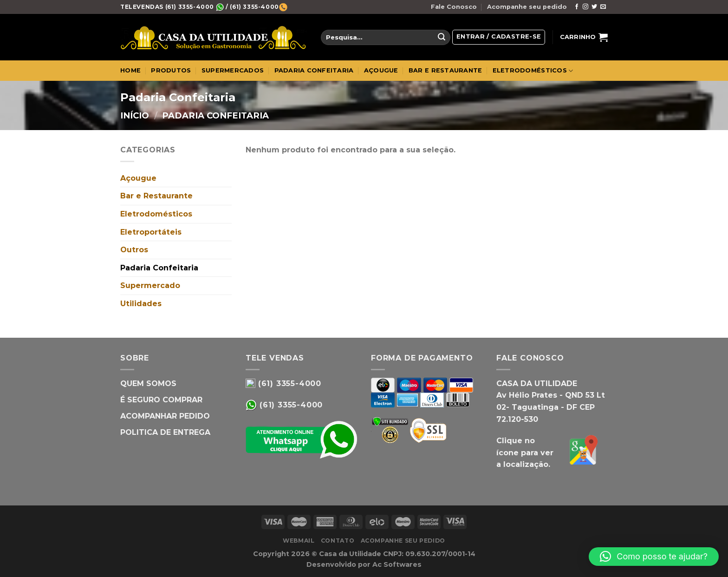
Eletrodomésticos (156, 214)
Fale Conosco (454, 7)
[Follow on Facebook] (577, 7)
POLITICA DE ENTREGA (165, 432)
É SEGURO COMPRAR (161, 400)
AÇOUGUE (381, 70)
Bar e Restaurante (156, 196)
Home (130, 70)
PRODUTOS (171, 70)
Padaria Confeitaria (159, 268)
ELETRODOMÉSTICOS (533, 71)
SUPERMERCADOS (233, 70)
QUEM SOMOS (148, 384)
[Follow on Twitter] (594, 7)
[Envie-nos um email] (603, 7)
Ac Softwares (397, 564)
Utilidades (141, 304)
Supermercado (150, 285)
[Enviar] (442, 38)
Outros (134, 250)
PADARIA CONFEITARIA (314, 70)
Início (135, 115)
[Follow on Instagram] (585, 7)
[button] (654, 557)
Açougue (138, 178)
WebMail (299, 541)
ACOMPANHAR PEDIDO (165, 416)
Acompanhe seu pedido (527, 7)
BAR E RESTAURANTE (445, 70)
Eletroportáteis (151, 232)
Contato (338, 541)
